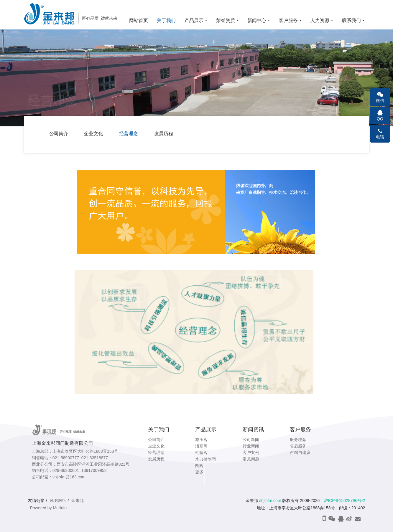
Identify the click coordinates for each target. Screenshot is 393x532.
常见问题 (251, 459)
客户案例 (251, 452)
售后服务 (298, 446)
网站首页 (139, 20)
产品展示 (194, 20)
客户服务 (288, 20)
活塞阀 (201, 446)
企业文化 (93, 134)
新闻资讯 (253, 429)
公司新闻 (251, 440)
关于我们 (166, 20)
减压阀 (201, 440)
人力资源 (320, 20)
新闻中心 (257, 20)
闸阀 (199, 465)
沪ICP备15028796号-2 (344, 500)
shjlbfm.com (270, 500)
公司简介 (59, 134)
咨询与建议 (300, 452)
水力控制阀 (205, 459)
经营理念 (129, 134)
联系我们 (351, 20)
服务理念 (298, 440)
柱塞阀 (201, 452)
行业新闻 (251, 446)
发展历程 (164, 134)
